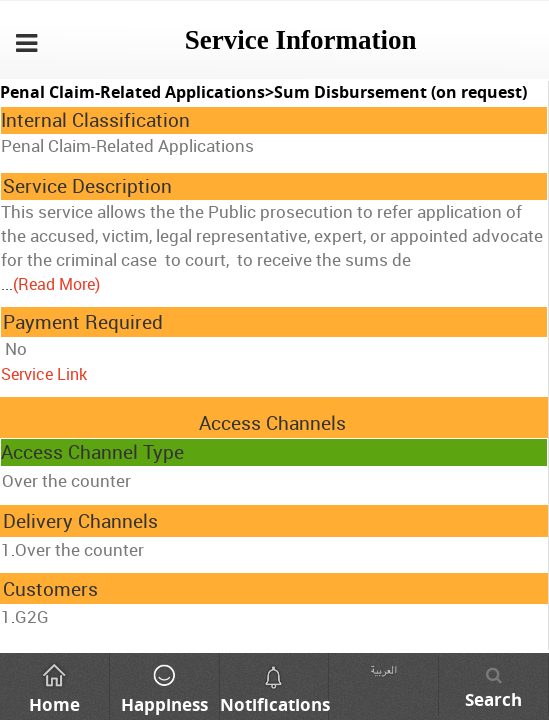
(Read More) (56, 284)
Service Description (87, 186)
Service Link (44, 374)
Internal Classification (95, 120)
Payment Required (83, 322)
